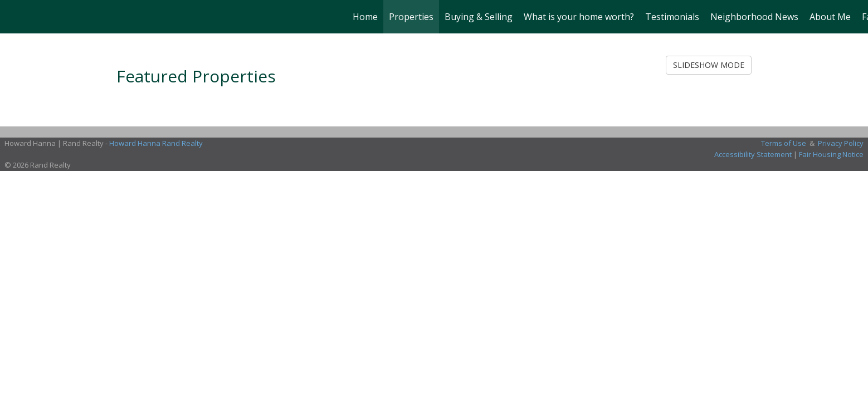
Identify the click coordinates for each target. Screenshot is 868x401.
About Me (830, 17)
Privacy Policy (841, 143)
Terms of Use (784, 143)
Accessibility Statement (753, 154)
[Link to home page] (14, 17)
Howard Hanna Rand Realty (156, 143)
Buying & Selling (479, 17)
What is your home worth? (579, 17)
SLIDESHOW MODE (709, 65)
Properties (411, 17)
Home (365, 17)
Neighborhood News (754, 17)
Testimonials (672, 17)
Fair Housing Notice (831, 154)
